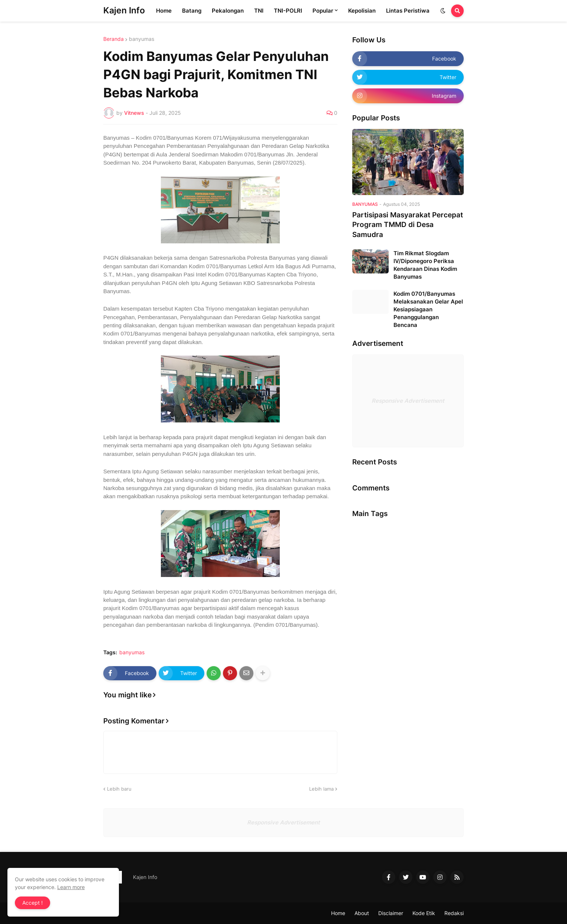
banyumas (142, 39)
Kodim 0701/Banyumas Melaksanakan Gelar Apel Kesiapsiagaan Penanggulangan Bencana (428, 309)
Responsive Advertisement (408, 401)
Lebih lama (321, 789)
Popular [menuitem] (323, 11)
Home (338, 913)
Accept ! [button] (33, 903)
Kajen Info (124, 10)
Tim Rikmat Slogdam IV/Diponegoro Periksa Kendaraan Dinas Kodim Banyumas (425, 265)
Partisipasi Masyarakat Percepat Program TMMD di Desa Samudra (408, 225)
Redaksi (454, 913)
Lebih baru (119, 789)
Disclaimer (391, 913)
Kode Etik (424, 913)
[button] (443, 11)
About (362, 913)
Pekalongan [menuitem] (228, 11)
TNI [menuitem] (259, 11)
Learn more (71, 887)
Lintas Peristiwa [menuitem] (408, 11)
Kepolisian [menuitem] (362, 11)
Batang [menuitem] (192, 11)
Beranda (114, 39)
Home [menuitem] (164, 11)
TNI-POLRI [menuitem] (288, 11)
